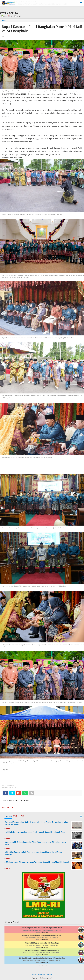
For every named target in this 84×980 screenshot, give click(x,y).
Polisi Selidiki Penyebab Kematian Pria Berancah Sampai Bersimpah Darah (35, 832)
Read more (45, 932)
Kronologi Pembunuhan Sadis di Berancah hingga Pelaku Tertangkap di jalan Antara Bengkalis (36, 823)
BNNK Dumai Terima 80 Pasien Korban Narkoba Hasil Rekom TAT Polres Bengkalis (42, 958)
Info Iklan (49, 975)
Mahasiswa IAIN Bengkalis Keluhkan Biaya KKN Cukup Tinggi (42, 943)
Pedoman (41, 975)
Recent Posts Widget (43, 966)
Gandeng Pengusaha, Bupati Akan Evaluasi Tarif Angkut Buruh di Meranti (42, 928)
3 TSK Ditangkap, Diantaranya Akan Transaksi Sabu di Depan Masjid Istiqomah (37, 862)
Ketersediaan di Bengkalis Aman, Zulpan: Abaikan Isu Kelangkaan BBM (42, 935)
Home (4, 20)
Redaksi (34, 975)
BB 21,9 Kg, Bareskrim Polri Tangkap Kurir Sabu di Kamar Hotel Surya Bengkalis (33, 853)
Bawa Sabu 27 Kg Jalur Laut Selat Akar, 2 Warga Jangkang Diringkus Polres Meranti (35, 843)
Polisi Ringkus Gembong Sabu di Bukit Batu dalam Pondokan (42, 951)
